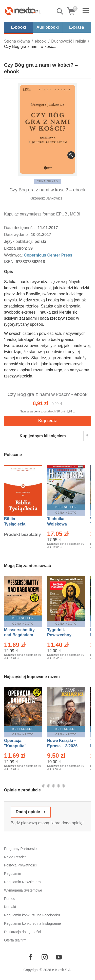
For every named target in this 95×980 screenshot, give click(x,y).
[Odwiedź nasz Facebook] (30, 957)
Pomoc (10, 899)
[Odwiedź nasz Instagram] (45, 957)
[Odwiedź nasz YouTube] (59, 957)
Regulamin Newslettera (22, 882)
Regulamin (13, 874)
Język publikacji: (19, 241)
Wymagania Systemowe (23, 890)
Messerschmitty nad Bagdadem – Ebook (20, 635)
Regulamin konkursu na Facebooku (32, 915)
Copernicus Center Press (48, 255)
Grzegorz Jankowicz (46, 198)
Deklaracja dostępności (22, 932)
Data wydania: (17, 235)
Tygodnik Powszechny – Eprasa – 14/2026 (63, 635)
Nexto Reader (15, 857)
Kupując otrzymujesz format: (30, 214)
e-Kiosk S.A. (62, 970)
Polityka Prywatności (20, 865)
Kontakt (10, 907)
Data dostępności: (21, 228)
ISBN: (10, 262)
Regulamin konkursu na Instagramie (32, 923)
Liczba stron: (16, 248)
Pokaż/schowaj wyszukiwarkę (60, 11)
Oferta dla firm (15, 940)
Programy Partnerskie (21, 849)
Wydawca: (14, 255)
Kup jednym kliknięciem (43, 436)
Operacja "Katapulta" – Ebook (17, 746)
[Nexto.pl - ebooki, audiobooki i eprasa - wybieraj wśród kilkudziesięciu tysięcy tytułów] (23, 11)
